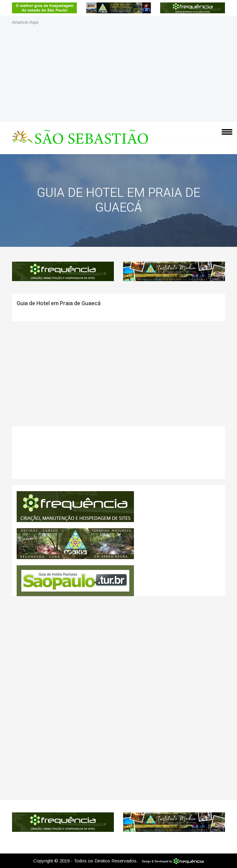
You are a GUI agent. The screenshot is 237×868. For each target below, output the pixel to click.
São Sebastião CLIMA (118, 456)
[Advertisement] (118, 72)
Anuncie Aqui (25, 22)
